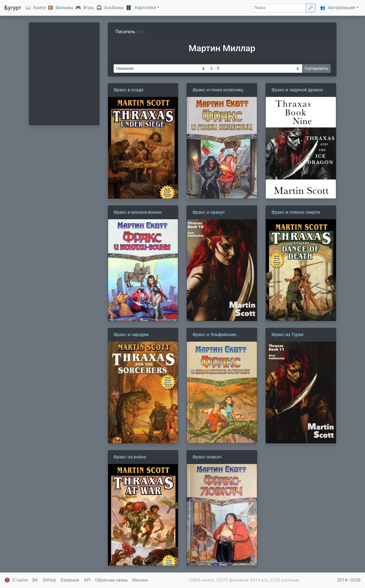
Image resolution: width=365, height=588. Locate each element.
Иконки (140, 580)
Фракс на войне (130, 457)
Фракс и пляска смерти (296, 212)
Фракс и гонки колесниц (218, 90)
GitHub (49, 580)
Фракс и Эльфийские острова (214, 335)
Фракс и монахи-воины (138, 212)
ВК (35, 580)
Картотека (145, 8)
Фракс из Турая (287, 335)
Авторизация (341, 8)
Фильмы (64, 8)
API (87, 580)
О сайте (20, 580)
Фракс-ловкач (207, 457)
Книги (39, 8)
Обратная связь (112, 580)
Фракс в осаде (129, 90)
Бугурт (13, 8)
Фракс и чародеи (131, 335)
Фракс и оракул (208, 212)
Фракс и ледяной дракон (297, 90)
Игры (89, 8)
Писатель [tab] (129, 32)
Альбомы (114, 8)
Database (70, 580)
